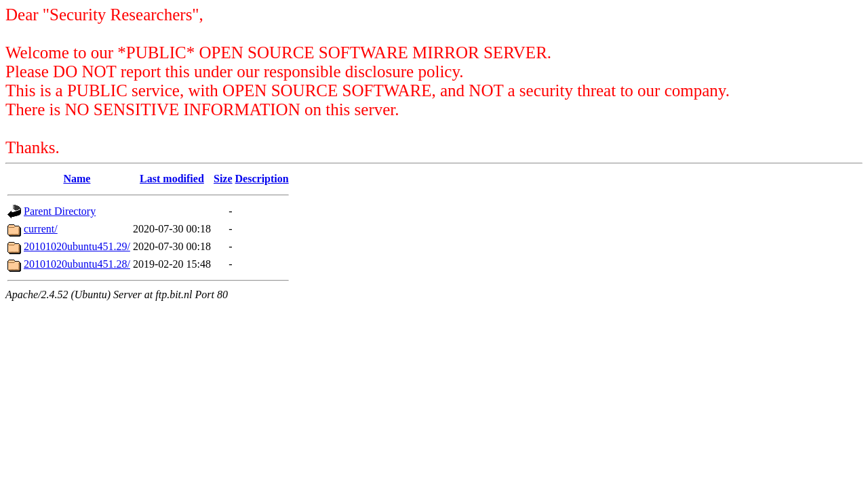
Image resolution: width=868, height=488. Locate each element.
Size (223, 179)
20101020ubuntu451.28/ (77, 264)
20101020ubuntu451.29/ (77, 246)
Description (262, 179)
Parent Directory (60, 211)
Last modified (172, 179)
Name (77, 179)
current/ (41, 229)
